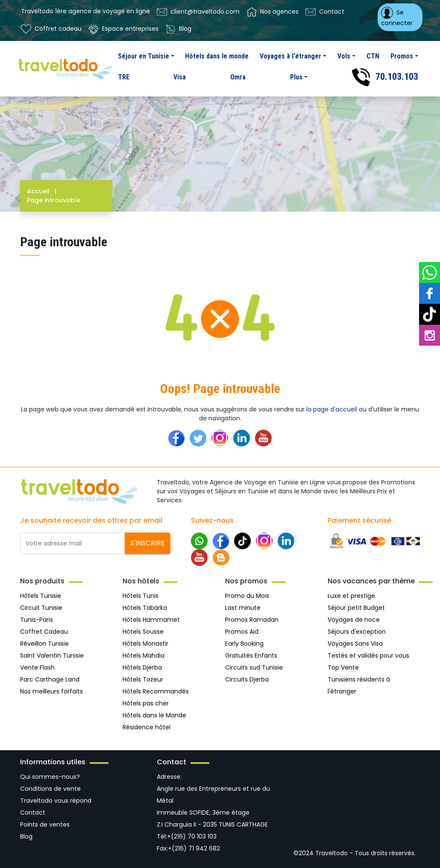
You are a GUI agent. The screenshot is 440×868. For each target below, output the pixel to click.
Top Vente (343, 667)
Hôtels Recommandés (156, 691)
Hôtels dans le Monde (154, 715)
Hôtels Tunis (141, 596)
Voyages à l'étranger (290, 56)
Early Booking (244, 644)
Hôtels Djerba (142, 667)
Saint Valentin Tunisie (52, 655)
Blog (178, 29)
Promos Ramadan (252, 620)
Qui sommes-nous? (50, 777)
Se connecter (397, 17)
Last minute (243, 608)
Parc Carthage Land (50, 679)
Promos (402, 56)
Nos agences (273, 12)
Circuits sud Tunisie (254, 667)
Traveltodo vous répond (56, 801)
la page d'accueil (332, 409)
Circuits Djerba (247, 679)
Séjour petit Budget (356, 608)
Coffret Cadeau (44, 632)
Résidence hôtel (147, 727)
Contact (325, 12)
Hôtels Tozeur (143, 679)
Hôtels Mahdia (144, 655)
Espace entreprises (123, 29)
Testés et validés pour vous (368, 655)
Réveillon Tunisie (44, 644)
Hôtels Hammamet (151, 620)
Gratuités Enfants (251, 655)
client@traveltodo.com (198, 12)
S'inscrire (148, 543)
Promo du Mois (247, 596)
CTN (373, 56)
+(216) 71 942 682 (194, 848)
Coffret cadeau (51, 29)
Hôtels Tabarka (145, 608)
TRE (124, 77)
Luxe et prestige (351, 596)
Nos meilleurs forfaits (51, 691)
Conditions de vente (50, 789)
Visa (180, 77)
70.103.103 (385, 77)
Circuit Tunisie (41, 608)
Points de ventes (45, 824)
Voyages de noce (354, 620)
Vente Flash (37, 667)
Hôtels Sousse (143, 632)
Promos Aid (242, 632)
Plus (296, 77)
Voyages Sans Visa (355, 644)
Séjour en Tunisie (144, 56)
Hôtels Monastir (145, 644)
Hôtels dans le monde (217, 56)
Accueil (43, 191)
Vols (344, 56)
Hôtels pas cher (146, 703)
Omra (238, 77)
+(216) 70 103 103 (192, 836)
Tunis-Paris (37, 620)
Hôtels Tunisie (41, 596)
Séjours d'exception (357, 632)
